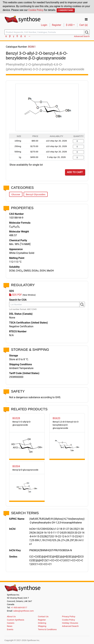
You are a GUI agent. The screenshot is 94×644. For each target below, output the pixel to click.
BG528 (16, 418)
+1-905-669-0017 (19, 607)
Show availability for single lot (26, 165)
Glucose (16, 194)
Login (44, 25)
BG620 (56, 418)
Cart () (84, 25)
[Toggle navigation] (86, 19)
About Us (11, 616)
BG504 (16, 466)
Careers (11, 623)
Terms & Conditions (47, 629)
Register (57, 25)
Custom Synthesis (16, 620)
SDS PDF (16, 295)
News (10, 626)
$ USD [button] (69, 25)
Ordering (42, 623)
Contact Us (43, 616)
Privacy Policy (69, 616)
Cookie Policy (36, 10)
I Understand (66, 10)
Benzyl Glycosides (36, 194)
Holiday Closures (70, 623)
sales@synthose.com (23, 611)
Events (10, 629)
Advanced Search (82, 36)
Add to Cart (75, 172)
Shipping (42, 626)
